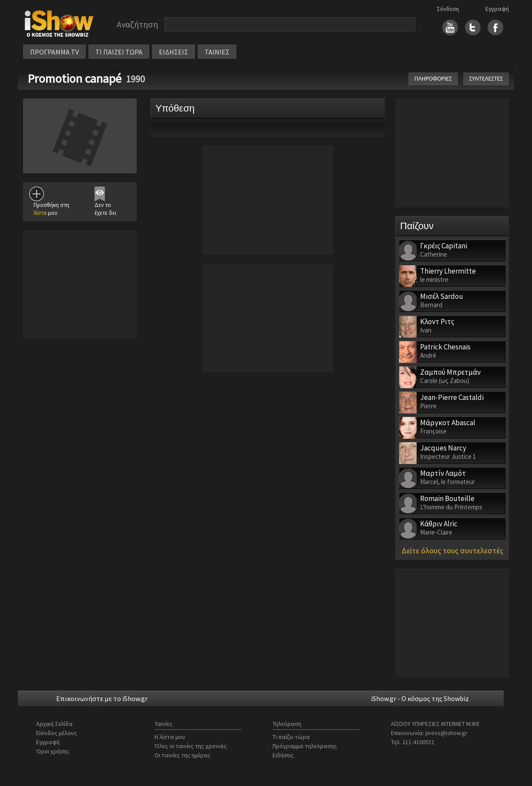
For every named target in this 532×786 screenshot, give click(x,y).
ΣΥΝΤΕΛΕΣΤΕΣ (486, 79)
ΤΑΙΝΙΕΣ (217, 52)
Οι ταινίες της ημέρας (183, 755)
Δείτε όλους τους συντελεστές (452, 551)
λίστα (40, 213)
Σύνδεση (448, 9)
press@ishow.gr (446, 733)
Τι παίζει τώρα (291, 737)
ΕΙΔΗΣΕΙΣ (173, 52)
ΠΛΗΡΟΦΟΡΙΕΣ (433, 79)
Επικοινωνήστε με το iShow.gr (102, 698)
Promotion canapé (74, 78)
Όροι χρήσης (53, 751)
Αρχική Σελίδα (54, 724)
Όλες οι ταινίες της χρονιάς (191, 746)
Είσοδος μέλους (57, 733)
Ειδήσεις (283, 755)
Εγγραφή (497, 9)
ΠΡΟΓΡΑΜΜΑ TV (54, 52)
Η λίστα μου (170, 737)
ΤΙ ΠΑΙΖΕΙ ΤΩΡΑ (119, 52)
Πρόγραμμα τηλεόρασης (305, 746)
